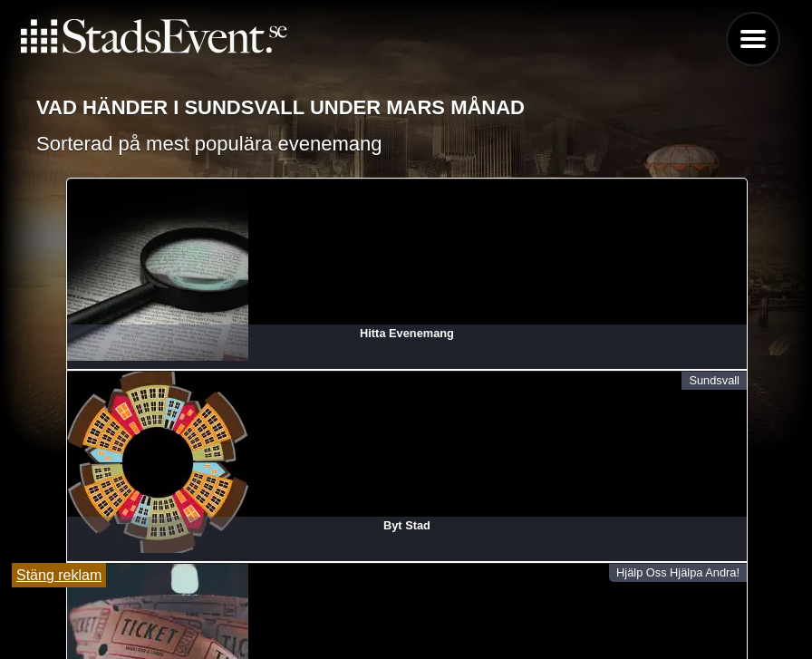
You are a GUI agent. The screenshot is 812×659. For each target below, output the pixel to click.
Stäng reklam (59, 575)
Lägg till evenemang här (406, 560)
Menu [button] (753, 39)
